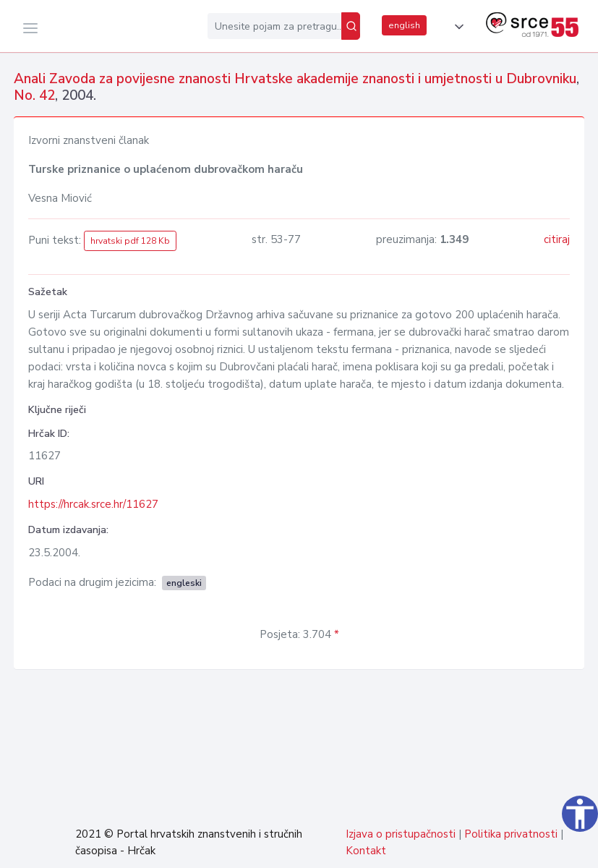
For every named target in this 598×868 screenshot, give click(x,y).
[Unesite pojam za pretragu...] (274, 26)
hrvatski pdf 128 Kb (130, 241)
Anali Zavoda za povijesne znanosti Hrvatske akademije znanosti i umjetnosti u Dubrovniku (295, 79)
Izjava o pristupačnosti (401, 834)
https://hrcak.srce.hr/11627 (93, 504)
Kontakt (366, 851)
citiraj (557, 239)
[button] (456, 27)
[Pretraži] (351, 26)
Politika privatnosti (511, 834)
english (404, 25)
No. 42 (34, 95)
